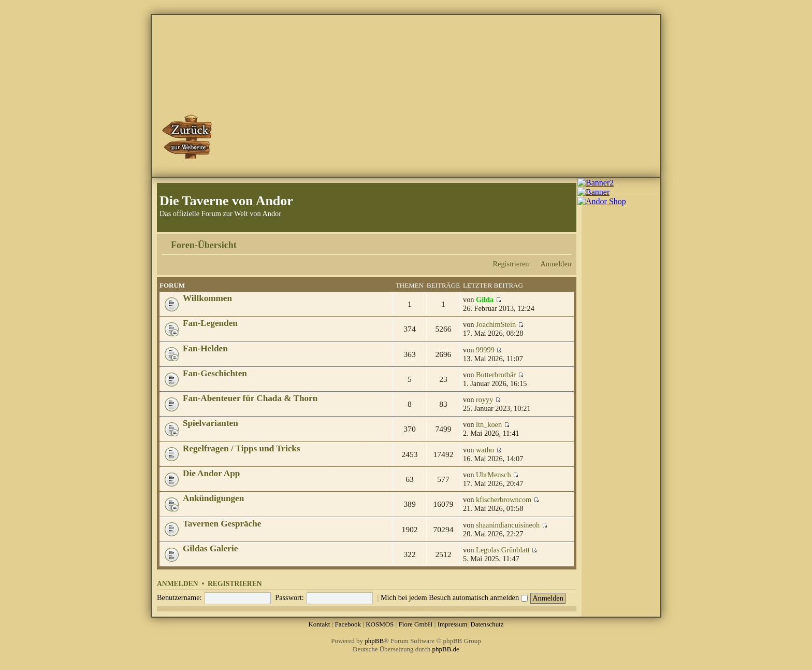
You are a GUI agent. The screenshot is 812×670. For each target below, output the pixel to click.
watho (485, 450)
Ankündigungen (213, 498)
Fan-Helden (205, 348)
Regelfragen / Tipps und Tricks (242, 448)
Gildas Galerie (210, 548)
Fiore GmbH (415, 624)
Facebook (348, 624)
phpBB (374, 641)
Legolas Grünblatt (503, 550)
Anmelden (556, 264)
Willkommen (207, 298)
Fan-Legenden (210, 323)
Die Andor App (211, 473)
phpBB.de (446, 649)
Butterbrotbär (496, 375)
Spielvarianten (211, 423)
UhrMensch (494, 475)
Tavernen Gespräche (222, 524)
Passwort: (289, 597)
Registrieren (511, 264)
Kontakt (319, 624)
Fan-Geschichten (215, 373)
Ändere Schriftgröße (564, 241)
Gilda (485, 300)
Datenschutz (487, 624)
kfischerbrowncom (504, 500)
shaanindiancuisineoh (508, 525)
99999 (485, 350)
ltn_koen (489, 424)
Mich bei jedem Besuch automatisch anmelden (454, 597)
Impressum (453, 624)
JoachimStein (496, 324)
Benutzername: (179, 597)
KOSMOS (380, 624)
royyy (484, 400)
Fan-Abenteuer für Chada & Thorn (250, 398)
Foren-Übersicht (204, 245)
